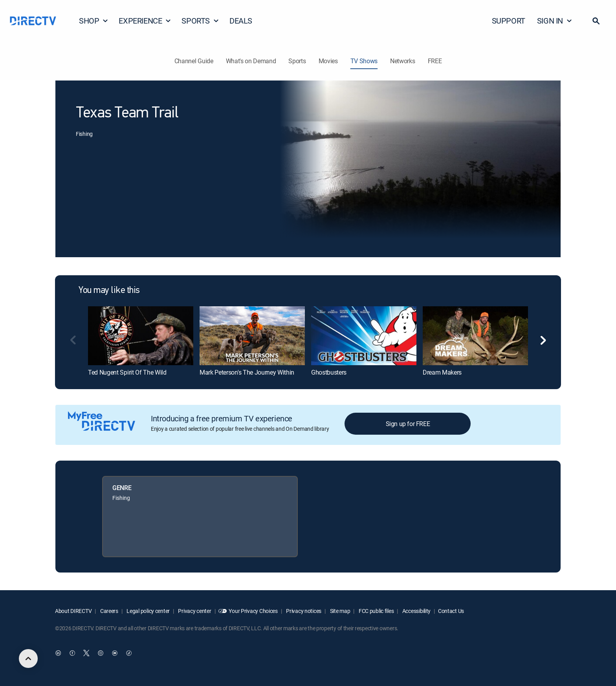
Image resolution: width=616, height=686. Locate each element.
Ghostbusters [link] (329, 372)
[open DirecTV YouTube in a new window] (115, 653)
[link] (141, 336)
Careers (109, 611)
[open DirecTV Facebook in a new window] (72, 653)
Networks (402, 61)
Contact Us (451, 611)
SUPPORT (509, 21)
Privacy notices (303, 611)
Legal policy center (148, 611)
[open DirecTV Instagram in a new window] (101, 653)
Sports (297, 61)
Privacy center (194, 611)
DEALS (241, 21)
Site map (339, 611)
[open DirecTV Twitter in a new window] (86, 653)
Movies (328, 61)
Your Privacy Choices (253, 611)
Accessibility (416, 611)
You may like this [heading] (109, 291)
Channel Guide (194, 61)
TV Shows (364, 61)
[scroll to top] (28, 659)
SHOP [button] (94, 21)
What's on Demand (251, 61)
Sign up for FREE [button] (408, 424)
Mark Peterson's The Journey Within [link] (247, 372)
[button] (596, 21)
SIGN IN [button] (555, 21)
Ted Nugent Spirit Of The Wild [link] (127, 372)
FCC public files (376, 611)
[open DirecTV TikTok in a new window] (129, 653)
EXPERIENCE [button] (145, 21)
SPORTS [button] (200, 21)
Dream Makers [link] (442, 372)
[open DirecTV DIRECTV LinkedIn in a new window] (58, 653)
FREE (435, 61)
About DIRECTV (73, 611)
